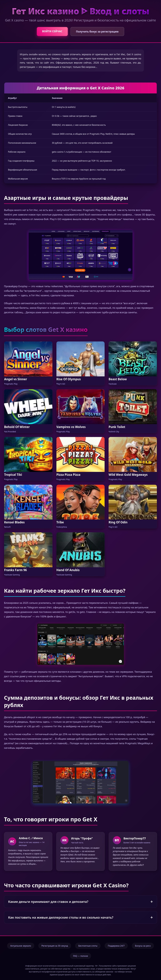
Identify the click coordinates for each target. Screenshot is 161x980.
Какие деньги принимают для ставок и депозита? (48, 902)
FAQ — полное (80, 956)
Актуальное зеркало (21, 946)
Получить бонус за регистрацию (97, 31)
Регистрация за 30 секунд (55, 946)
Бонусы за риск (143, 946)
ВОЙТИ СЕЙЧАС (52, 31)
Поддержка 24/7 (116, 946)
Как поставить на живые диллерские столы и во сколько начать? (61, 917)
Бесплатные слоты (88, 946)
